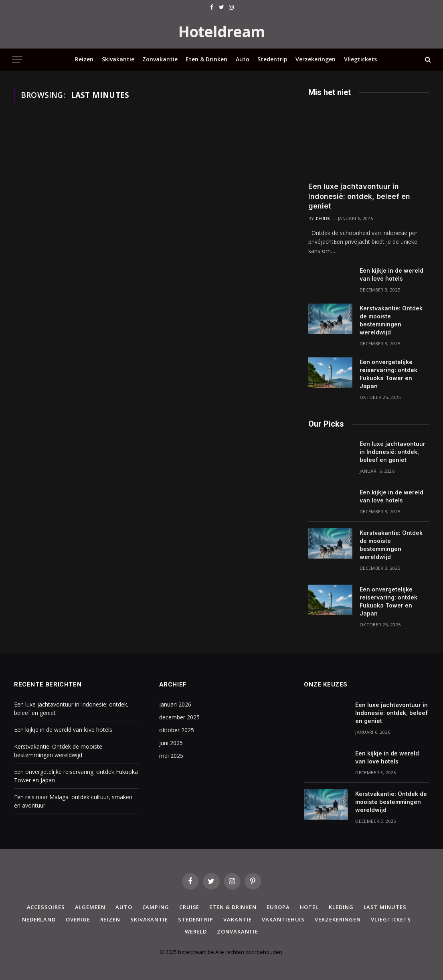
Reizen (84, 59)
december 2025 (179, 717)
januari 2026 (175, 704)
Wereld (196, 931)
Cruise (189, 907)
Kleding (341, 907)
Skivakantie (118, 59)
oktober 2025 (177, 730)
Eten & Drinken (206, 59)
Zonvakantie (160, 59)
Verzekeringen (316, 59)
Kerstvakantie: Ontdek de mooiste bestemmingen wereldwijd (391, 320)
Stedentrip (272, 59)
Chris (323, 218)
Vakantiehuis (283, 919)
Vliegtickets (360, 59)
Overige (78, 919)
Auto (243, 59)
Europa (278, 907)
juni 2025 (171, 743)
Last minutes (385, 907)
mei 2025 (171, 756)
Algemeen (90, 907)
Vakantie (238, 919)
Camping (156, 907)
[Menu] (17, 60)
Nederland (39, 919)
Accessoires (46, 907)
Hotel (309, 907)
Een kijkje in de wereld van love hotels (391, 274)
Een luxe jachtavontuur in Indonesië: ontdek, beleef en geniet (359, 196)
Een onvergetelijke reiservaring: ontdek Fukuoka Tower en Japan (388, 374)
